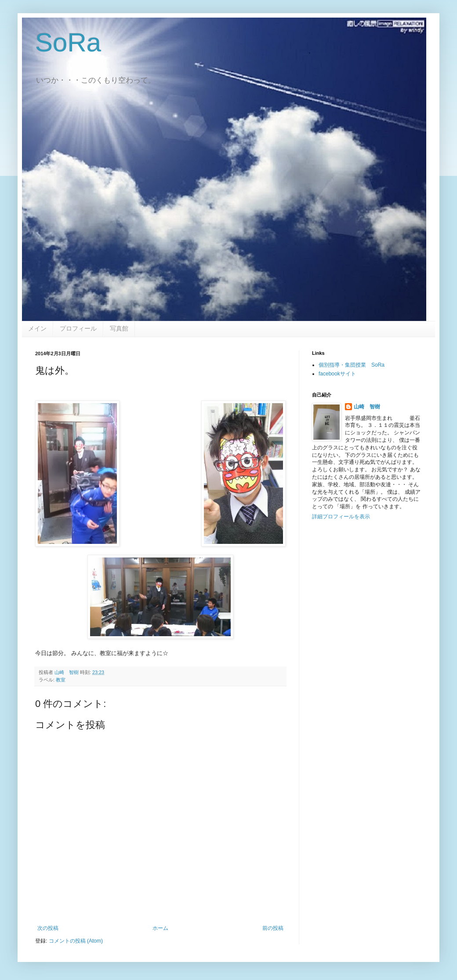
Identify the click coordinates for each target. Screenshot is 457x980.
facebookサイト (337, 374)
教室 (61, 680)
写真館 (119, 328)
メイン (37, 328)
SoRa (68, 42)
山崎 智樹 (367, 407)
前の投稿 (273, 928)
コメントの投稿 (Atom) (76, 941)
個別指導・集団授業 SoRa (352, 365)
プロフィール (78, 328)
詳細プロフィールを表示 (341, 517)
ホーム (160, 928)
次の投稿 (48, 928)
